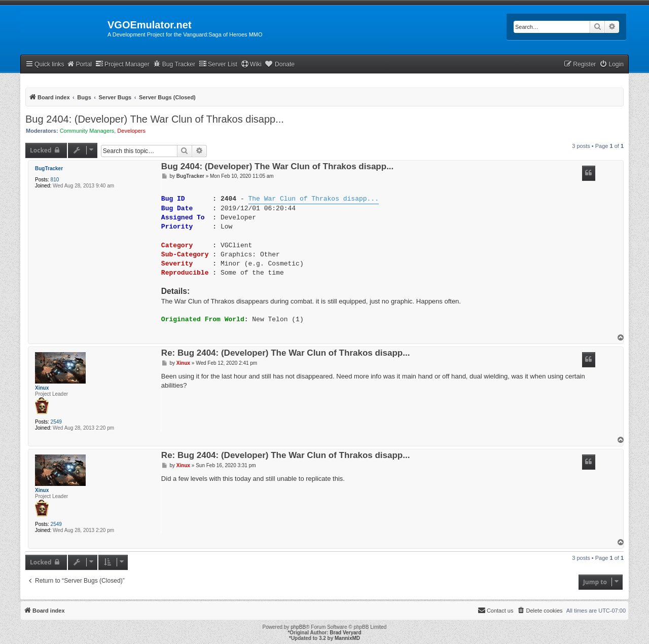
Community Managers (87, 131)
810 (55, 180)
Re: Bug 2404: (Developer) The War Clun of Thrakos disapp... (286, 353)
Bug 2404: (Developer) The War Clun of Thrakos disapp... (155, 119)
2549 (56, 422)
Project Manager (122, 64)
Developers (131, 131)
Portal (79, 64)
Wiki (251, 64)
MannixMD (347, 638)
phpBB (298, 627)
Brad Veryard (345, 633)
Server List (218, 64)
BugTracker (49, 168)
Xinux (42, 388)
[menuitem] (611, 65)
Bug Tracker (174, 64)
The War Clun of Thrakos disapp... (313, 199)
